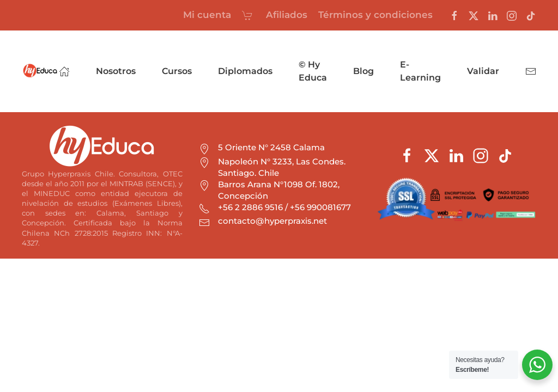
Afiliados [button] (287, 15)
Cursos (177, 71)
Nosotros (116, 71)
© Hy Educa (313, 71)
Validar (483, 71)
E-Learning (420, 71)
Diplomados (245, 71)
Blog (363, 71)
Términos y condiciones (375, 15)
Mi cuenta (207, 15)
